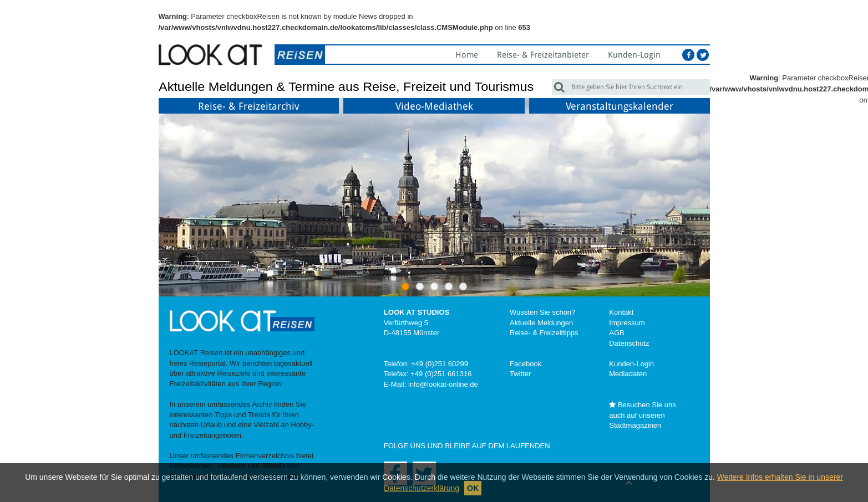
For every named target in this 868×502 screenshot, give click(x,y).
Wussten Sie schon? (542, 312)
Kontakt (621, 312)
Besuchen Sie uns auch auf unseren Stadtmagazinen (642, 415)
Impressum (627, 323)
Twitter (520, 374)
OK (473, 488)
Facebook (526, 364)
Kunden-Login (634, 55)
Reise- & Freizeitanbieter (543, 55)
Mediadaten (628, 374)
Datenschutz (629, 343)
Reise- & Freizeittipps (544, 333)
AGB (616, 333)
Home (467, 55)
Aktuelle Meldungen (541, 323)
